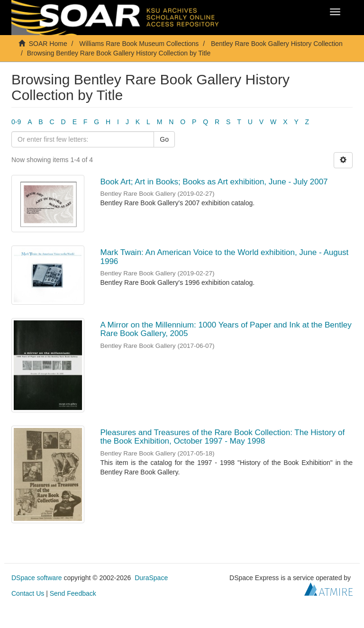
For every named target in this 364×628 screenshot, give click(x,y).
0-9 (16, 122)
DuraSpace (151, 578)
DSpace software (37, 578)
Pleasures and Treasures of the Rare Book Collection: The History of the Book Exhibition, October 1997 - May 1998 (223, 437)
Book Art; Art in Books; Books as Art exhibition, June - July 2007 (214, 182)
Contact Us (28, 593)
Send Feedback (73, 593)
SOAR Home (48, 44)
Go (164, 139)
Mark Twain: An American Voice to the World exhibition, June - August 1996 (225, 257)
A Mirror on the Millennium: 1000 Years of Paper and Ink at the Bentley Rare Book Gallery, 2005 (226, 329)
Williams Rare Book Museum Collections (139, 44)
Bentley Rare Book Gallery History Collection (277, 44)
